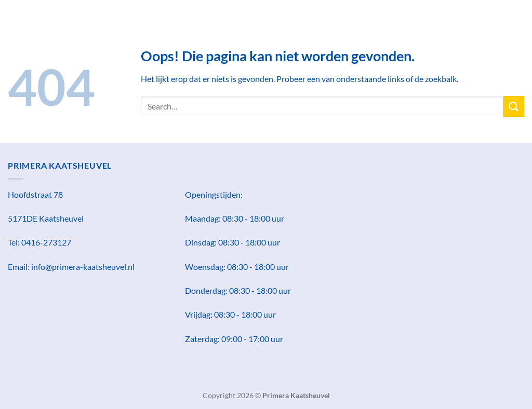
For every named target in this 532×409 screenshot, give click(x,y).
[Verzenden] (514, 106)
